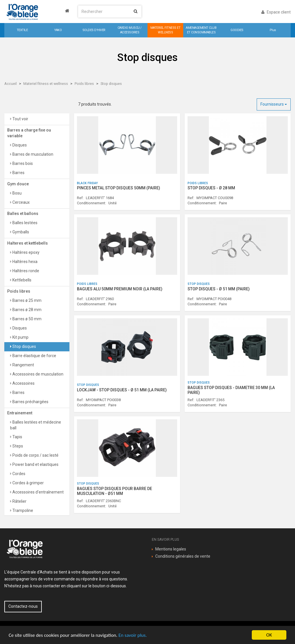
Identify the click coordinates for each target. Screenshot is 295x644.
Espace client (276, 12)
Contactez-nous (23, 606)
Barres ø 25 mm (27, 300)
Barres (18, 173)
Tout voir (20, 119)
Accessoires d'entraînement (38, 492)
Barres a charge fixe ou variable (29, 133)
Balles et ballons (23, 214)
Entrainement (20, 413)
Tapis (17, 437)
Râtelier (19, 501)
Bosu (17, 193)
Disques (19, 145)
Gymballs (20, 232)
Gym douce (18, 184)
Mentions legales (171, 549)
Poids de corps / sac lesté (35, 455)
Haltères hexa (24, 262)
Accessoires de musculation (37, 374)
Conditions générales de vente (183, 556)
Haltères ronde (25, 271)
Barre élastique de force (34, 356)
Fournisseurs (274, 104)
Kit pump (20, 337)
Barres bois (22, 163)
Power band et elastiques (35, 464)
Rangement (23, 365)
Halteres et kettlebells (28, 243)
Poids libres (84, 84)
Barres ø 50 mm (27, 319)
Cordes (18, 474)
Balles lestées (24, 223)
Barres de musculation (32, 154)
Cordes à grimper (28, 483)
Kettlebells (21, 280)
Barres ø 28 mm (27, 310)
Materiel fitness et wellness (46, 84)
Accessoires (23, 383)
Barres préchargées (30, 402)
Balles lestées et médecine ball (36, 425)
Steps (17, 446)
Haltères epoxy (25, 252)
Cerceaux (21, 202)
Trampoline (22, 510)
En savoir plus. (133, 635)
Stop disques (111, 84)
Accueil (11, 84)
